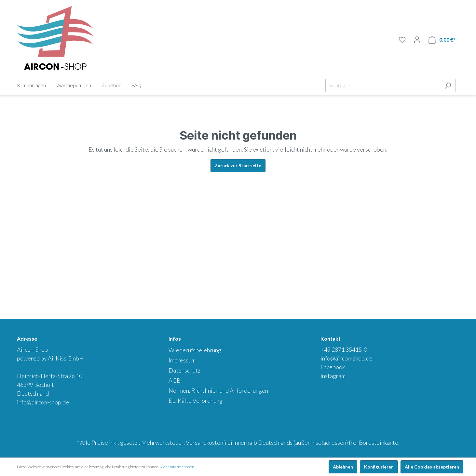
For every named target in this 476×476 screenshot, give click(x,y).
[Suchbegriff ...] (383, 85)
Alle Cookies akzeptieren (432, 467)
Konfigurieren (379, 467)
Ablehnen (343, 467)
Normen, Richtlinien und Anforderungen (218, 390)
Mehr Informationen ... (178, 467)
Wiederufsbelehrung (195, 350)
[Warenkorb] (442, 40)
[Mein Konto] (417, 40)
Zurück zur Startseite (238, 165)
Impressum (182, 360)
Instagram (333, 376)
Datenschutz (184, 370)
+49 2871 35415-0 (344, 349)
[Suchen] (448, 85)
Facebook (333, 367)
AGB (175, 380)
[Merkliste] (402, 40)
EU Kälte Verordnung (196, 401)
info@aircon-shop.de (43, 402)
